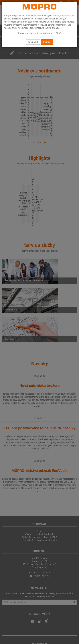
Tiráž (58, 33)
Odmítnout (33, 42)
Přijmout (47, 42)
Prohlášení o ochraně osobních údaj (35, 33)
